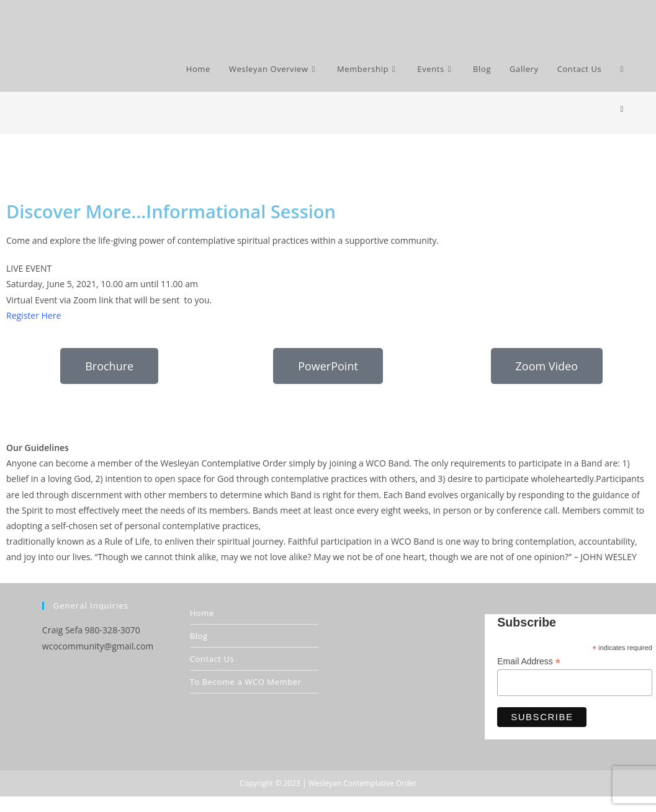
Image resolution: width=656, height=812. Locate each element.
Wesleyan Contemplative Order (362, 783)
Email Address (529, 662)
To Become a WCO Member (246, 682)
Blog (199, 636)
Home (202, 613)
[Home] (622, 109)
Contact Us (212, 659)
